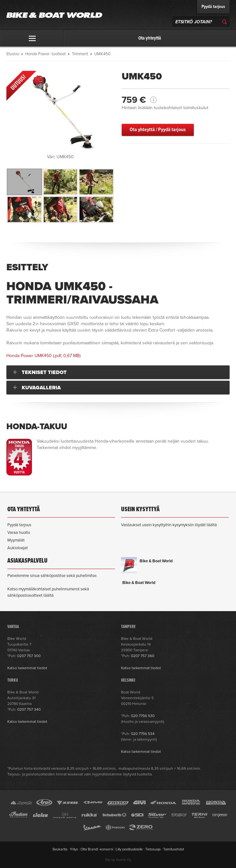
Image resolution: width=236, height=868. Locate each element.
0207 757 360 (143, 656)
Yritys (74, 849)
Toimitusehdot (174, 849)
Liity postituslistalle (129, 849)
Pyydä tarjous (213, 7)
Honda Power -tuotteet (46, 54)
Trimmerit (80, 54)
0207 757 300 (29, 656)
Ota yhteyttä (150, 38)
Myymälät (16, 540)
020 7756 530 (143, 716)
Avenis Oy (123, 860)
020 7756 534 (143, 734)
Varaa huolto (19, 533)
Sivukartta (60, 849)
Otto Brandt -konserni (97, 849)
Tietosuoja (153, 849)
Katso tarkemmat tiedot (27, 668)
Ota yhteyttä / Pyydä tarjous (158, 130)
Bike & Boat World (156, 561)
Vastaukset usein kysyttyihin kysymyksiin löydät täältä (169, 525)
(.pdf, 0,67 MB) (43, 356)
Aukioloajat (18, 548)
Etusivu (13, 54)
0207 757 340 (29, 709)
